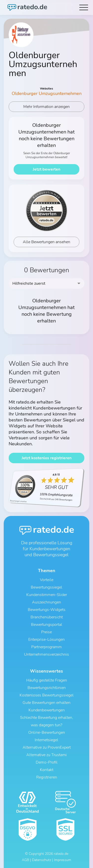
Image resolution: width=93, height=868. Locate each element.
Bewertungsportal (47, 625)
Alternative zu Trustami (46, 755)
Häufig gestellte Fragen (47, 680)
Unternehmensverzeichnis (46, 654)
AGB (25, 860)
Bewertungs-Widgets (47, 610)
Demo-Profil (47, 762)
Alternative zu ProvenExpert (47, 747)
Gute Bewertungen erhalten (46, 703)
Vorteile (47, 580)
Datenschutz (42, 860)
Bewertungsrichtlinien (47, 688)
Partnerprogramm (46, 647)
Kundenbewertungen (47, 710)
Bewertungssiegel (46, 587)
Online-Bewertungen (47, 732)
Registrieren (47, 777)
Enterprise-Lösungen (46, 640)
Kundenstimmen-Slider (47, 595)
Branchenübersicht (47, 617)
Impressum (63, 860)
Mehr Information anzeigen (46, 107)
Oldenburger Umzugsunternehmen (47, 93)
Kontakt (47, 770)
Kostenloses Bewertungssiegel (47, 695)
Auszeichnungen (46, 602)
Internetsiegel (46, 740)
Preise (46, 632)
